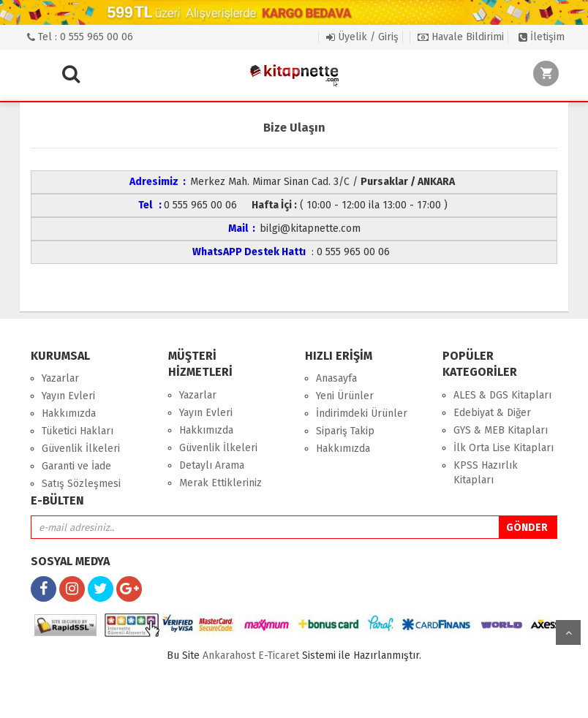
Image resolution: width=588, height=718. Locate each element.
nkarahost (230, 655)
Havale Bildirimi (461, 37)
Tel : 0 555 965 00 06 (80, 37)
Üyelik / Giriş (362, 37)
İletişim (542, 37)
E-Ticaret (279, 655)
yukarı (568, 632)
